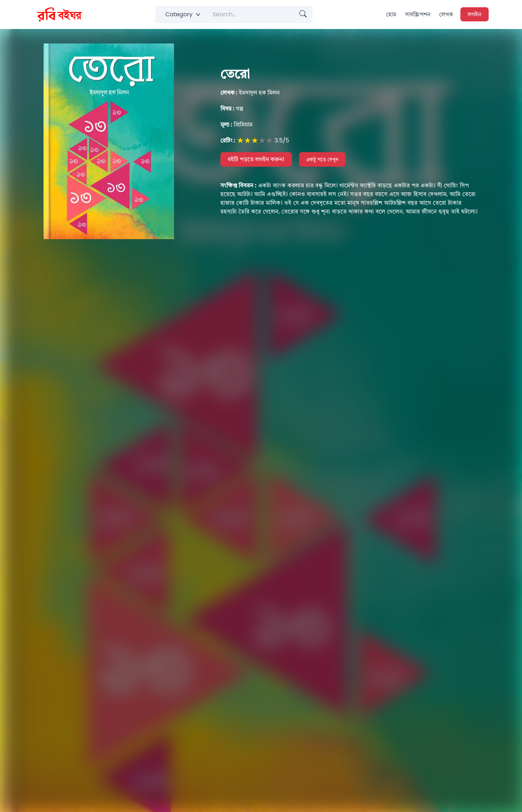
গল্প (232, 109)
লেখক (446, 14)
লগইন (475, 14)
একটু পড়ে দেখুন (322, 159)
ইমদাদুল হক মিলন (250, 93)
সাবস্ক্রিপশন (418, 14)
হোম (391, 14)
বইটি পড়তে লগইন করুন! (256, 159)
